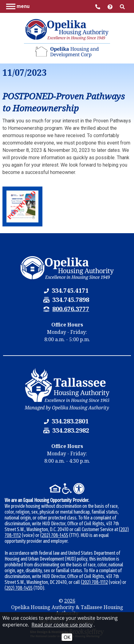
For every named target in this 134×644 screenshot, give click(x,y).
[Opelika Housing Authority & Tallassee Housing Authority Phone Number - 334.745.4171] (70, 290)
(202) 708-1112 (94, 582)
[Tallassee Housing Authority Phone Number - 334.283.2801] (70, 421)
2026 (70, 601)
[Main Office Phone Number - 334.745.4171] (98, 6)
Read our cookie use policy (62, 625)
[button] (18, 6)
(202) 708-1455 (54, 535)
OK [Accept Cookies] (67, 637)
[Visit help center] (111, 6)
